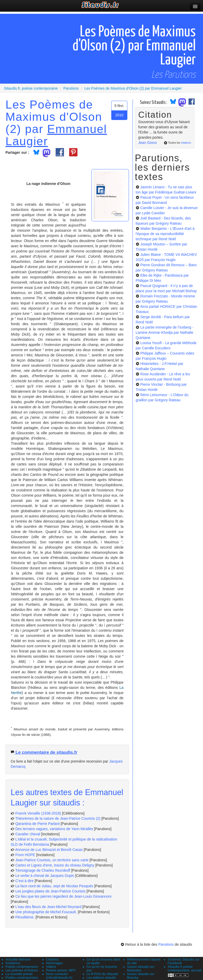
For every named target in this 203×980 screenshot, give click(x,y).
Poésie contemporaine (22, 967)
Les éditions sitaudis (101, 978)
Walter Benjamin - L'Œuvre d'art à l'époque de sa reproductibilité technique (165, 234)
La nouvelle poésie (19, 974)
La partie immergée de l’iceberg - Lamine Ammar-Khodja (165, 332)
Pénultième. (25, 917)
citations (186, 143)
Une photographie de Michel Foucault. (46, 912)
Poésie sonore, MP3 (61, 970)
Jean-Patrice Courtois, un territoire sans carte (52, 860)
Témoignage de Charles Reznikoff (43, 870)
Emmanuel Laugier (56, 135)
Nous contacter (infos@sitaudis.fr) (59, 976)
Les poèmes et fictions (22, 970)
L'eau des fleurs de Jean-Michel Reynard (48, 907)
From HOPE (25, 855)
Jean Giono (148, 143)
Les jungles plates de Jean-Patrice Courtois (50, 891)
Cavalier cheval (28, 834)
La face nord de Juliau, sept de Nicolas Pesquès (54, 886)
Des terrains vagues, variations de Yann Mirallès (54, 829)
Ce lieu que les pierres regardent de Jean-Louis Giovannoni (63, 896)
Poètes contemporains (22, 978)
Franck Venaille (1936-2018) (38, 813)
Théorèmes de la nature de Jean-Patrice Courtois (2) (58, 818)
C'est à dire (24, 881)
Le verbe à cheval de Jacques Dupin (45, 876)
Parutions (166, 944)
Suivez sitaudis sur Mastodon (141, 969)
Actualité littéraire (18, 959)
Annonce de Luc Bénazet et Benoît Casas (49, 850)
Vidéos (51, 967)
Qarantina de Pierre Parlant (37, 824)
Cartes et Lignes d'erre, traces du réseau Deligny (55, 865)
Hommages (54, 963)
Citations (52, 959)
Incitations (13, 963)
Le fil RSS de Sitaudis (102, 974)
